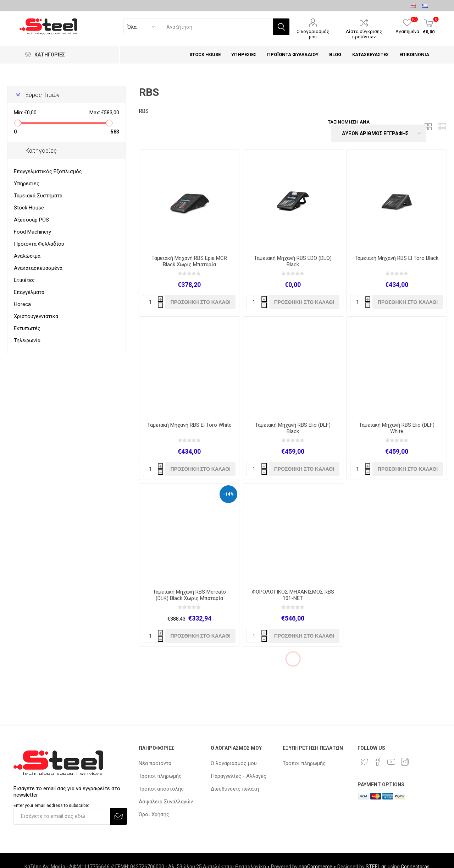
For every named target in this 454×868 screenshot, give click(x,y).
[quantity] (154, 302)
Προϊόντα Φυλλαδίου (39, 244)
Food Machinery (32, 232)
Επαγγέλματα (29, 292)
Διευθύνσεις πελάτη (235, 789)
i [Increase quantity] (160, 299)
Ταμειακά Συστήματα (38, 196)
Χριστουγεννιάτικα (36, 316)
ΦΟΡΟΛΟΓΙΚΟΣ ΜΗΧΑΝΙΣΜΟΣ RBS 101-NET (293, 595)
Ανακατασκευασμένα (38, 268)
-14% (228, 494)
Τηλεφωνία (27, 340)
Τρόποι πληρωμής (160, 776)
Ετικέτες (24, 280)
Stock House (29, 208)
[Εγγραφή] (62, 816)
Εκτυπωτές (27, 328)
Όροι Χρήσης (154, 814)
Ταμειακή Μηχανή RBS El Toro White (189, 425)
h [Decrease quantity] (160, 306)
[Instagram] (405, 762)
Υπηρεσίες (27, 184)
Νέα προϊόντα (155, 763)
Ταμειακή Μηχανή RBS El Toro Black (397, 258)
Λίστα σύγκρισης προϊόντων (364, 34)
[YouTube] (391, 762)
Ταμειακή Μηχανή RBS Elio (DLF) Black (293, 428)
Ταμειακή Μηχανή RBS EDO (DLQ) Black (293, 261)
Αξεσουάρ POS (31, 220)
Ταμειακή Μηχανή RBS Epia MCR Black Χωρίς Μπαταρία (189, 261)
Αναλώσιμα (27, 256)
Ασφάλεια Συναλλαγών (166, 802)
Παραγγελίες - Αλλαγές (239, 776)
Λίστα (442, 127)
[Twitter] (364, 762)
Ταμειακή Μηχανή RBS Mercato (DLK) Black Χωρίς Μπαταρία (189, 595)
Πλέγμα (428, 127)
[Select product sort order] (379, 133)
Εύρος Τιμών (42, 95)
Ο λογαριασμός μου (313, 34)
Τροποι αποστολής (161, 789)
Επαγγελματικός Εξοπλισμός (48, 171)
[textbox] (216, 27)
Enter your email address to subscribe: (51, 806)
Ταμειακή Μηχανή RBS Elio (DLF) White (397, 428)
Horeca (22, 304)
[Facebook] (378, 762)
